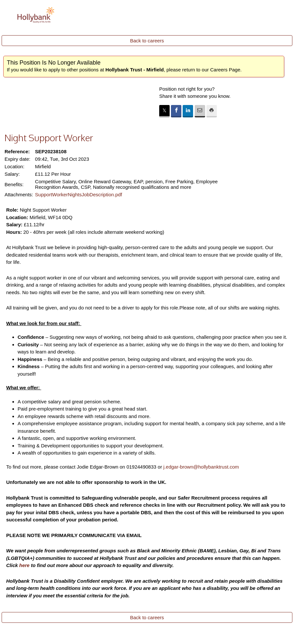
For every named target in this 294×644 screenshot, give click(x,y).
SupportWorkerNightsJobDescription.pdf (79, 195)
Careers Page (225, 70)
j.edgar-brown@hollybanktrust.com (201, 467)
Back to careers (147, 41)
